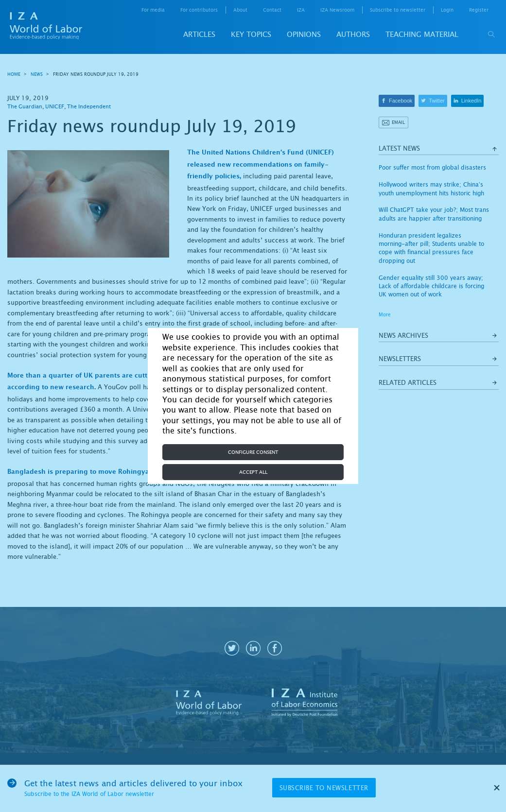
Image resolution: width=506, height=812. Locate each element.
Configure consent (253, 452)
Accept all (253, 472)
